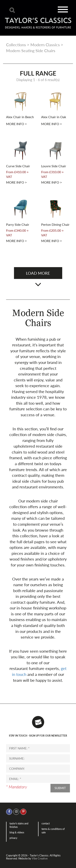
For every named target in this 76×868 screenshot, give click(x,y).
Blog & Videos (17, 832)
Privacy (13, 838)
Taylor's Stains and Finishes (19, 825)
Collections (16, 45)
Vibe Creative (40, 858)
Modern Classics (45, 45)
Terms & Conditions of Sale (53, 831)
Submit (60, 788)
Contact (46, 823)
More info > (16, 124)
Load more (38, 273)
